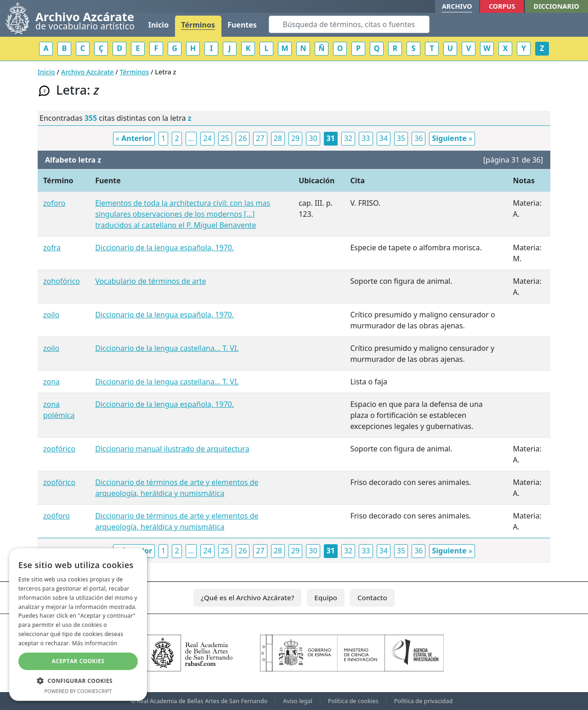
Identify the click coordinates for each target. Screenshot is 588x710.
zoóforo (57, 516)
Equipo (326, 597)
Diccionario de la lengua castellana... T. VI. (167, 348)
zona (51, 382)
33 (366, 138)
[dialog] (78, 625)
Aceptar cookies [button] (78, 661)
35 (401, 138)
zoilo (51, 315)
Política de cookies (353, 701)
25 (225, 138)
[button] (78, 681)
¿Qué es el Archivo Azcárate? (247, 597)
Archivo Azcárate (88, 72)
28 (278, 138)
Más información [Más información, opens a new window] (95, 643)
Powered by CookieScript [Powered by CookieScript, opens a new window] (78, 691)
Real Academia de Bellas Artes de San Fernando (202, 701)
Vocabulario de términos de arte (150, 281)
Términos (198, 25)
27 (260, 138)
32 (348, 138)
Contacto (372, 597)
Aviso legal (298, 701)
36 (418, 138)
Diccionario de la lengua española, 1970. (164, 248)
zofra (52, 248)
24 (207, 138)
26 (243, 138)
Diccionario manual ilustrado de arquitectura (172, 449)
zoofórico (59, 449)
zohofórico (62, 281)
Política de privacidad (424, 701)
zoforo (54, 203)
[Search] (349, 24)
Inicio (158, 25)
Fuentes (242, 25)
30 (313, 138)
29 (295, 138)
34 (384, 138)
